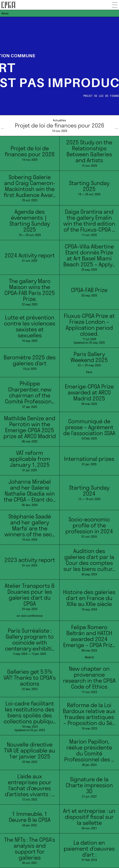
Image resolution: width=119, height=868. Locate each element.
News (5, 13)
